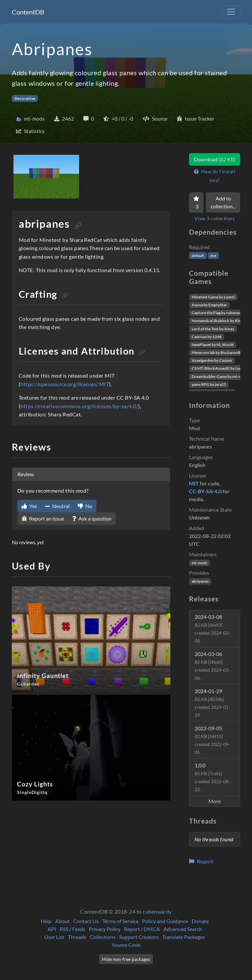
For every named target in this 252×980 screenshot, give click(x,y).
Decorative (25, 98)
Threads (77, 937)
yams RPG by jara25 (209, 384)
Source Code (126, 945)
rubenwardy (157, 911)
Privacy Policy (105, 929)
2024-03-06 (212, 666)
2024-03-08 (212, 629)
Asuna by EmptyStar (209, 305)
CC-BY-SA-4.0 (205, 491)
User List (54, 937)
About (62, 921)
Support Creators (139, 937)
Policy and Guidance (165, 921)
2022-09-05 (212, 740)
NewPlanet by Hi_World (213, 345)
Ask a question (92, 518)
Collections (103, 937)
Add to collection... (223, 202)
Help (46, 921)
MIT (194, 483)
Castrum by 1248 (207, 337)
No (85, 506)
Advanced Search (183, 929)
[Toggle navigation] (231, 12)
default (198, 256)
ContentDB (28, 12)
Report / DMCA (142, 929)
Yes (29, 506)
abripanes (200, 581)
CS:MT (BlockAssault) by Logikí (219, 368)
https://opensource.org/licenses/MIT (65, 384)
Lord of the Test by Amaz (213, 329)
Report (201, 861)
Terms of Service (120, 921)
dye (213, 256)
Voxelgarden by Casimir (212, 360)
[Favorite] (196, 202)
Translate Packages (184, 937)
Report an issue (43, 518)
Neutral (57, 506)
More (215, 801)
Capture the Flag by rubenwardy (220, 313)
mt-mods (199, 563)
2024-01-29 (212, 703)
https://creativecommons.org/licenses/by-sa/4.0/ (79, 406)
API (52, 929)
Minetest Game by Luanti (213, 297)
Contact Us (86, 921)
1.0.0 (212, 777)
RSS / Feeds (73, 929)
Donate (200, 921)
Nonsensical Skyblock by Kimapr (220, 321)
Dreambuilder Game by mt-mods (220, 376)
